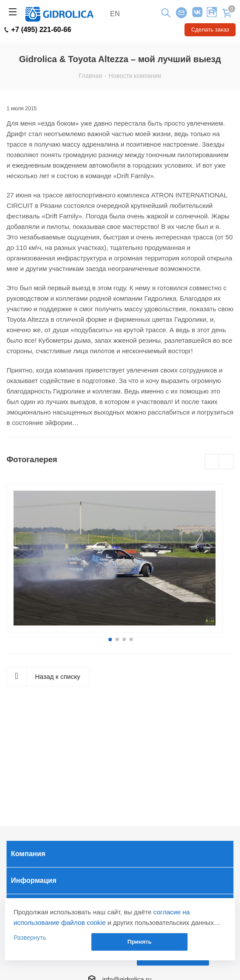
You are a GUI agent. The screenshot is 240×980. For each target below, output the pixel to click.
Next (226, 462)
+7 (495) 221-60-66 (38, 30)
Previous (212, 462)
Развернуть (30, 938)
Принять (140, 942)
